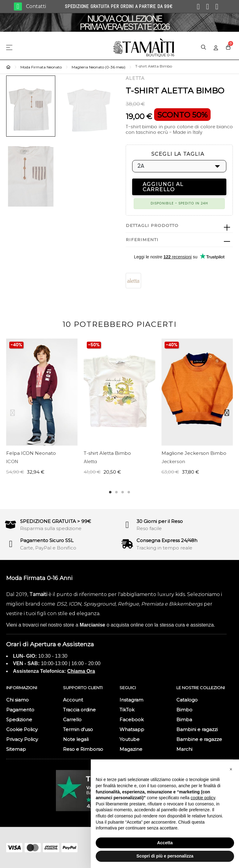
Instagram (131, 700)
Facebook (132, 720)
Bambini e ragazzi (197, 729)
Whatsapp (132, 729)
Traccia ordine (79, 710)
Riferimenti (142, 240)
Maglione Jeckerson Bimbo (194, 453)
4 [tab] (129, 492)
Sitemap (16, 749)
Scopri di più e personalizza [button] (165, 856)
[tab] (179, 226)
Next (227, 413)
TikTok (127, 710)
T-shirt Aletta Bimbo (107, 453)
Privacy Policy (22, 739)
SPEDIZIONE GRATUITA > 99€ (56, 521)
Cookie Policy (22, 729)
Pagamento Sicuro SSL (47, 540)
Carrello (72, 720)
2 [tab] (116, 492)
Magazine (131, 749)
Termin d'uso (78, 729)
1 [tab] (110, 492)
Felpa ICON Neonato (31, 453)
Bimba (184, 720)
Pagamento (20, 710)
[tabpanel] (42, 410)
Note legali (76, 739)
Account (73, 700)
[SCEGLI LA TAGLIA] (179, 166)
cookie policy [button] (203, 798)
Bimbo (184, 710)
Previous (12, 413)
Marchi (184, 749)
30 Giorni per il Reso (160, 521)
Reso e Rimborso (83, 749)
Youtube (130, 739)
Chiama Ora (81, 671)
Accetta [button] (165, 843)
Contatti (36, 6)
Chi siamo (17, 700)
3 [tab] (123, 492)
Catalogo (187, 700)
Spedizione (19, 720)
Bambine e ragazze (199, 739)
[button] (231, 769)
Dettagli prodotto (152, 225)
